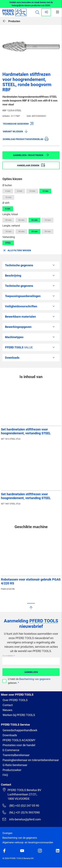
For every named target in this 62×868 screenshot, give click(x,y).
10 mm (32, 191)
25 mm (34, 232)
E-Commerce (11, 750)
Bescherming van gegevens (35, 679)
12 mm (45, 191)
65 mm (34, 220)
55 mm (8, 220)
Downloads (10, 735)
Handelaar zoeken (31, 165)
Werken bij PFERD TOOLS (19, 715)
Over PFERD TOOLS (15, 700)
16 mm (8, 197)
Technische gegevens (18, 123)
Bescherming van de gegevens (20, 838)
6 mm (8, 191)
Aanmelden (31, 672)
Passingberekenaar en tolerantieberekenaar (31, 760)
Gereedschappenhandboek (20, 730)
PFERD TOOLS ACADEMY (19, 740)
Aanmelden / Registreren (31, 155)
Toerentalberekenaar (16, 755)
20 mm (21, 232)
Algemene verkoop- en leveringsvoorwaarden (28, 842)
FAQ (5, 775)
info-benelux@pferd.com (22, 819)
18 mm (8, 232)
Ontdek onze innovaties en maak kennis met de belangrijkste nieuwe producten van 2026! (31, 4)
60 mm (21, 220)
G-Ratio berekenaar (15, 765)
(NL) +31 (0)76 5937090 (21, 812)
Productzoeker (12, 770)
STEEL (8, 243)
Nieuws (7, 710)
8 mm (20, 191)
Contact (8, 705)
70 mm (48, 220)
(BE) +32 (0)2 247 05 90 (21, 805)
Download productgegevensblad (26, 139)
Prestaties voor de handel (19, 745)
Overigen (7, 833)
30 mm (48, 232)
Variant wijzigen (15, 131)
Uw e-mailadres (8, 656)
